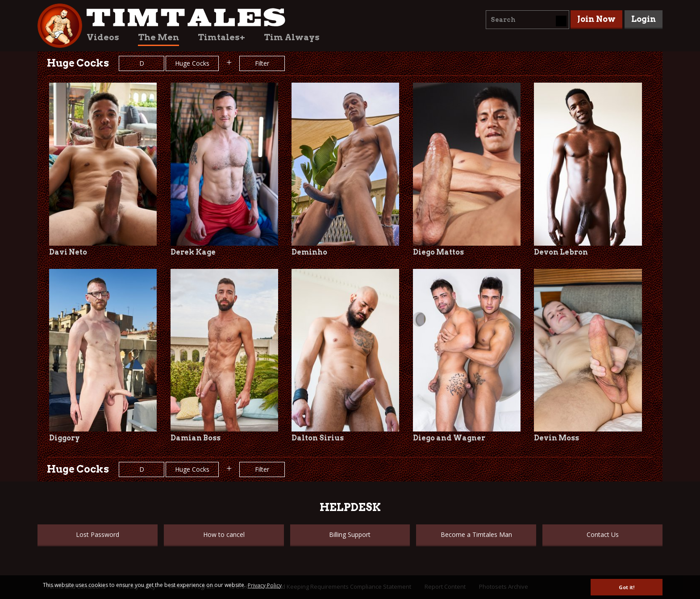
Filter (262, 63)
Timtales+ (221, 37)
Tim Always (292, 37)
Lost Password (98, 534)
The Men (158, 37)
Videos (103, 37)
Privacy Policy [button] (265, 585)
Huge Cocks (192, 63)
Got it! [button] (627, 587)
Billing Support (350, 534)
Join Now (596, 19)
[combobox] (527, 20)
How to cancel (224, 534)
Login (644, 19)
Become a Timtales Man (476, 534)
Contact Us (603, 534)
